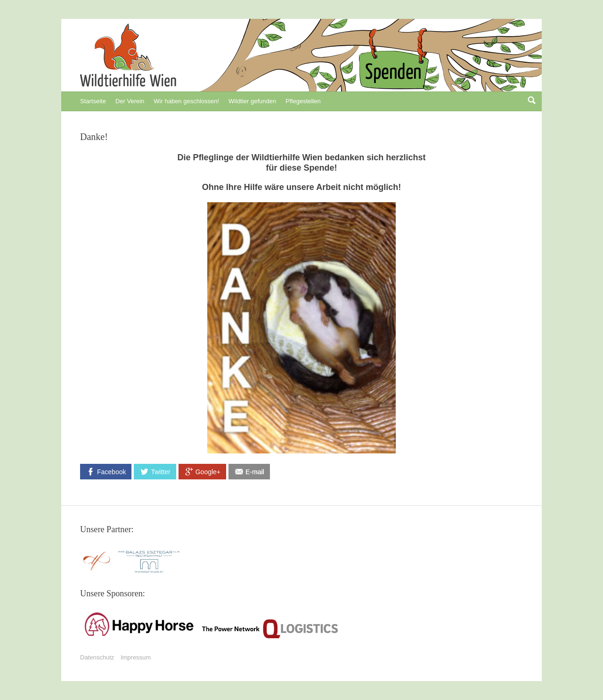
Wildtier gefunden (252, 101)
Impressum (136, 657)
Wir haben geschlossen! (186, 101)
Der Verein (130, 101)
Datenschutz (97, 657)
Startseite (93, 101)
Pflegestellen (303, 101)
